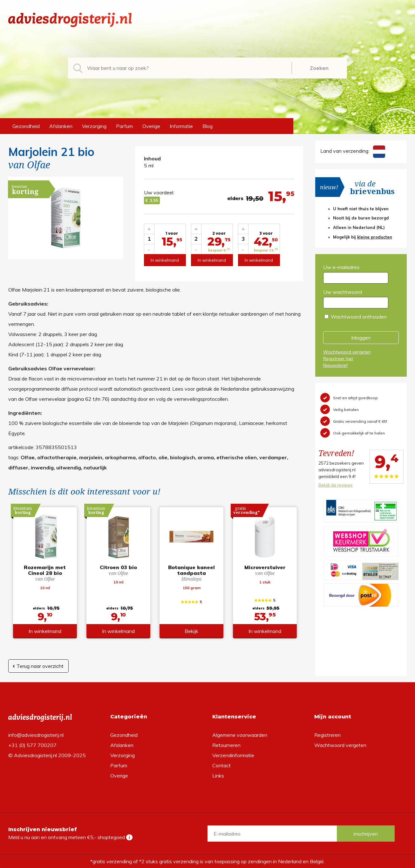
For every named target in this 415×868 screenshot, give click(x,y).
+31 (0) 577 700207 (32, 745)
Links (218, 776)
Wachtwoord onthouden (359, 317)
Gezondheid (26, 126)
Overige (151, 126)
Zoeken (319, 68)
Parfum (124, 126)
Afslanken (61, 126)
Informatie (181, 126)
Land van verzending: (353, 151)
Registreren (327, 735)
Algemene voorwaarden (240, 735)
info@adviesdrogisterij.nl (36, 735)
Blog (207, 126)
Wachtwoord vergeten (347, 352)
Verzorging (94, 126)
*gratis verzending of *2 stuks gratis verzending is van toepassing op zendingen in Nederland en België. (207, 861)
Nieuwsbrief (335, 365)
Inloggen (361, 338)
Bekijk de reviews (336, 485)
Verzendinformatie (233, 755)
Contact (221, 765)
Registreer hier (338, 359)
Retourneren (226, 745)
